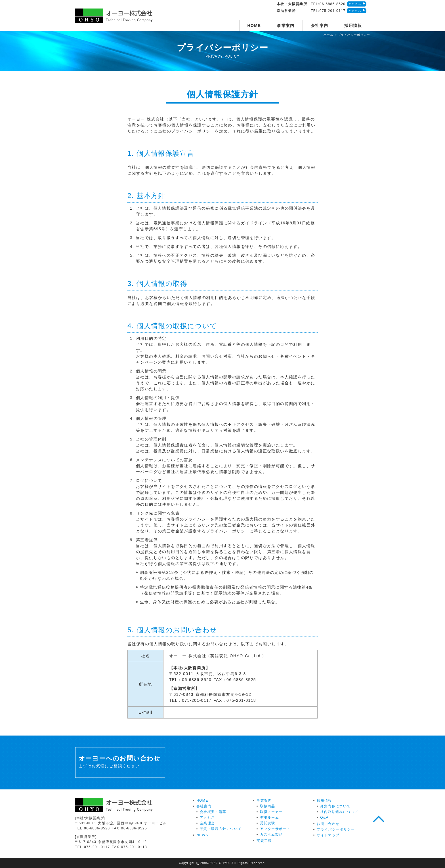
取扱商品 (268, 806)
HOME (254, 26)
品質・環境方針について (221, 829)
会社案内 (320, 26)
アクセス (355, 4)
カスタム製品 (271, 835)
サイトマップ (328, 835)
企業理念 (207, 823)
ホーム (328, 35)
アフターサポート (275, 829)
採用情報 (353, 26)
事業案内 (286, 26)
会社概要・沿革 (213, 812)
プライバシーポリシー (336, 829)
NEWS (202, 835)
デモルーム (269, 818)
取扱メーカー (271, 812)
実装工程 (264, 841)
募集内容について (335, 806)
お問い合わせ (328, 824)
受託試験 (268, 823)
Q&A (324, 818)
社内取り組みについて (339, 812)
